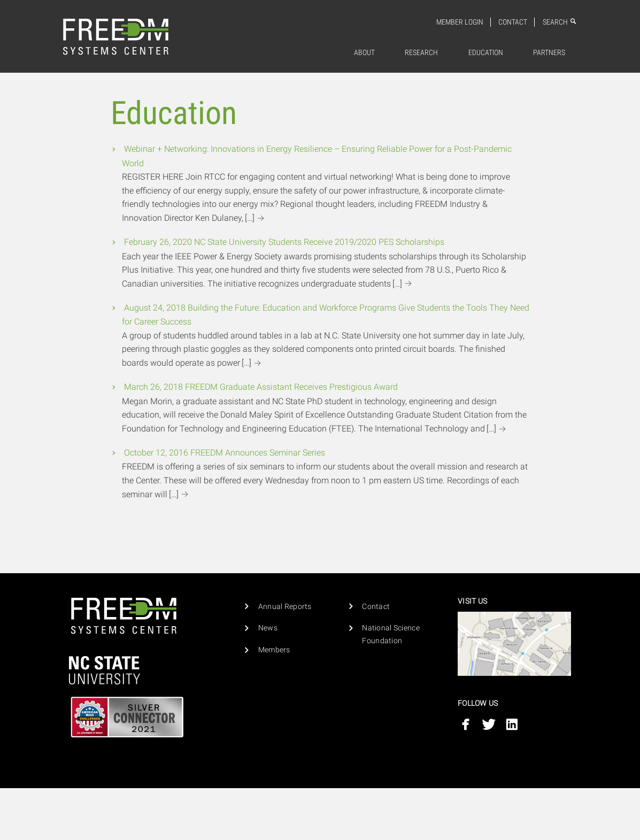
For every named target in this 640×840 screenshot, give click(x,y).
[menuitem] (365, 53)
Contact (513, 22)
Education (486, 53)
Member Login (460, 22)
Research (421, 53)
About (364, 53)
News (268, 628)
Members (274, 650)
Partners (549, 53)
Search (560, 22)
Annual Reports (285, 607)
